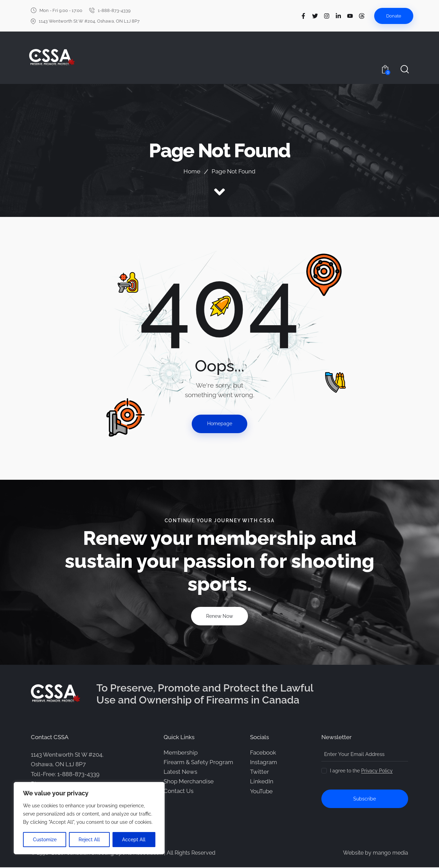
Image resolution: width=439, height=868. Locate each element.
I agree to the (361, 771)
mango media (390, 853)
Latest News (180, 772)
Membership (181, 753)
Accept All (134, 840)
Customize (45, 840)
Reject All (90, 840)
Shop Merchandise (189, 782)
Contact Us (179, 791)
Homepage (220, 424)
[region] (89, 818)
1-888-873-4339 (78, 774)
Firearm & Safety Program (198, 762)
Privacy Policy (377, 771)
